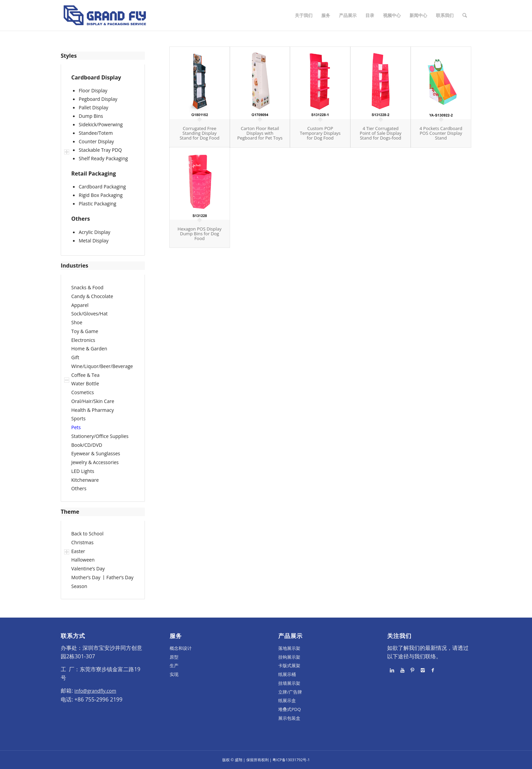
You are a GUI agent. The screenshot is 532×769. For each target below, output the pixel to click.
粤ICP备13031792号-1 (291, 760)
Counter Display (96, 141)
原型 (174, 657)
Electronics (83, 340)
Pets (76, 427)
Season (79, 586)
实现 (174, 674)
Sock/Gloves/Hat (89, 314)
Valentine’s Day (88, 569)
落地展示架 (289, 648)
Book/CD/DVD (87, 445)
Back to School (87, 534)
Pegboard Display (98, 99)
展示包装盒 (289, 718)
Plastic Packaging (98, 204)
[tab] (103, 56)
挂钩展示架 (289, 657)
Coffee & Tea (85, 375)
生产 (174, 665)
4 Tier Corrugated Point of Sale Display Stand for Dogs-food (381, 133)
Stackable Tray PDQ (100, 150)
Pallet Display (93, 107)
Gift (75, 357)
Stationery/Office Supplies (100, 436)
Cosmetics (83, 392)
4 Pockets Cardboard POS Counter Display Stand (441, 133)
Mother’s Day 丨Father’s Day (102, 577)
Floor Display (93, 90)
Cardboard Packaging (102, 187)
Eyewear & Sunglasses (96, 453)
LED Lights (83, 471)
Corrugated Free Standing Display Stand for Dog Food (199, 133)
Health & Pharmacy (93, 410)
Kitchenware (85, 480)
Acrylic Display (94, 232)
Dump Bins (91, 116)
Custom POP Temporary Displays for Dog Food (320, 133)
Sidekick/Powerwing (101, 124)
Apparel (80, 305)
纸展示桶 (287, 674)
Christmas (82, 542)
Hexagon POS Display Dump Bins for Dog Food (199, 234)
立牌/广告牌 (290, 692)
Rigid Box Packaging (101, 195)
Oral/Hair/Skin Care (93, 401)
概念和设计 (181, 648)
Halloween (83, 560)
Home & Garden (89, 349)
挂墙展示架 (289, 683)
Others (79, 488)
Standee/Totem (96, 133)
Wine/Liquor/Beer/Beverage (102, 366)
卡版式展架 (289, 665)
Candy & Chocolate (92, 296)
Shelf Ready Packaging (103, 158)
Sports (78, 418)
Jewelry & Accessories (95, 462)
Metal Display (94, 241)
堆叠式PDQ (289, 709)
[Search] (465, 15)
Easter (78, 551)
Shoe (77, 322)
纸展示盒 (287, 700)
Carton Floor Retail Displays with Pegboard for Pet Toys (260, 133)
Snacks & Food (87, 287)
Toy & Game (85, 331)
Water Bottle (85, 383)
